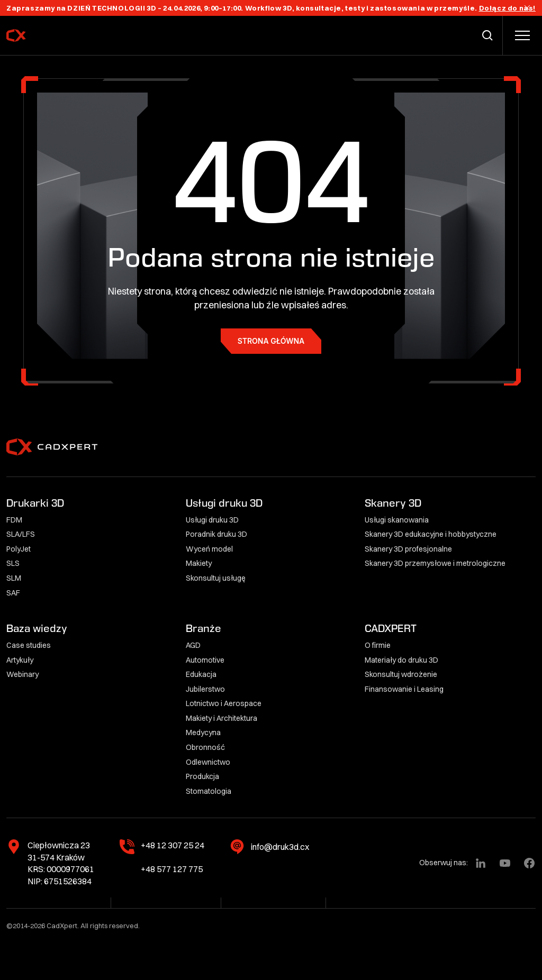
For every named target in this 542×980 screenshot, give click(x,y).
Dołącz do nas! (507, 8)
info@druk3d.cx (280, 847)
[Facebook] (529, 863)
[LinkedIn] (481, 863)
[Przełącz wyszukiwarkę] (490, 35)
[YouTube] (505, 863)
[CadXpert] (44, 35)
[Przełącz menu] (522, 35)
